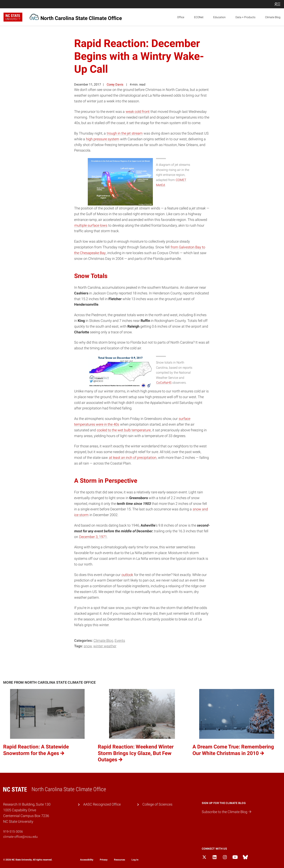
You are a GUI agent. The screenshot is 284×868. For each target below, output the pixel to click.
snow (88, 646)
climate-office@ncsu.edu (20, 837)
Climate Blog (273, 17)
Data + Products (245, 17)
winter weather (105, 646)
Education (219, 17)
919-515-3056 (13, 832)
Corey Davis (115, 84)
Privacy (104, 860)
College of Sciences (157, 804)
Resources (120, 860)
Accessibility (87, 860)
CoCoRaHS (164, 383)
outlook (127, 575)
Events (120, 640)
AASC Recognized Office (102, 804)
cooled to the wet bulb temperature (124, 430)
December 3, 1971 (93, 537)
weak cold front (138, 112)
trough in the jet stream (125, 133)
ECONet (199, 17)
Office (181, 17)
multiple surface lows (91, 225)
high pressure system (103, 139)
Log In (135, 860)
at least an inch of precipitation (133, 458)
